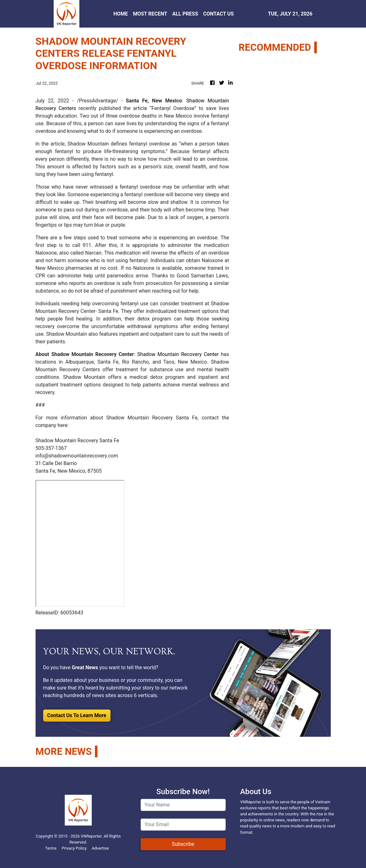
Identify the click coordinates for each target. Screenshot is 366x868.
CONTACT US (218, 14)
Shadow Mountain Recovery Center (178, 354)
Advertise (100, 848)
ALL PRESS (185, 14)
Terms (51, 848)
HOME (120, 14)
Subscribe (183, 844)
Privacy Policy (74, 848)
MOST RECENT (150, 14)
